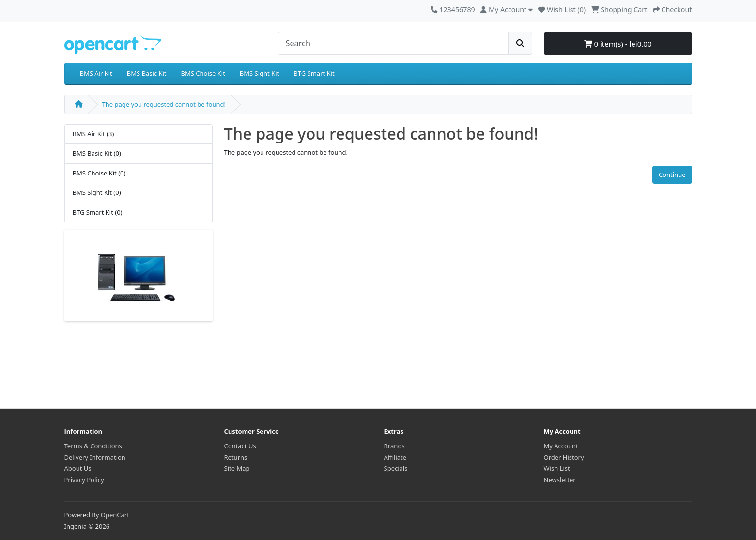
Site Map (237, 468)
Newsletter (560, 480)
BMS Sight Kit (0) (97, 192)
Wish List (557, 468)
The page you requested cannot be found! (164, 104)
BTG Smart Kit (314, 73)
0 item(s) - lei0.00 (618, 44)
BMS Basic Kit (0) (97, 153)
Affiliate (395, 457)
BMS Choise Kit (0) (99, 173)
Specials (396, 468)
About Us (78, 468)
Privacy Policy (84, 480)
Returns (236, 457)
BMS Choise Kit (203, 73)
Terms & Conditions (93, 446)
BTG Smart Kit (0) (98, 212)
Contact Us (240, 446)
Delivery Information (95, 457)
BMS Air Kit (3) (93, 134)
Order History (564, 457)
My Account (561, 446)
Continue (672, 175)
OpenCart (115, 515)
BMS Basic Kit (147, 73)
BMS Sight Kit (259, 73)
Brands (394, 446)
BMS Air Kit (96, 73)
